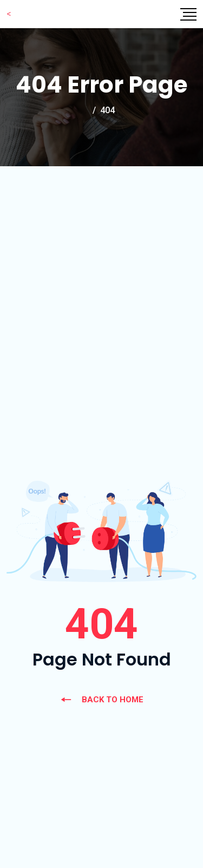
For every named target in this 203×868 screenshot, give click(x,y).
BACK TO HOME (102, 700)
